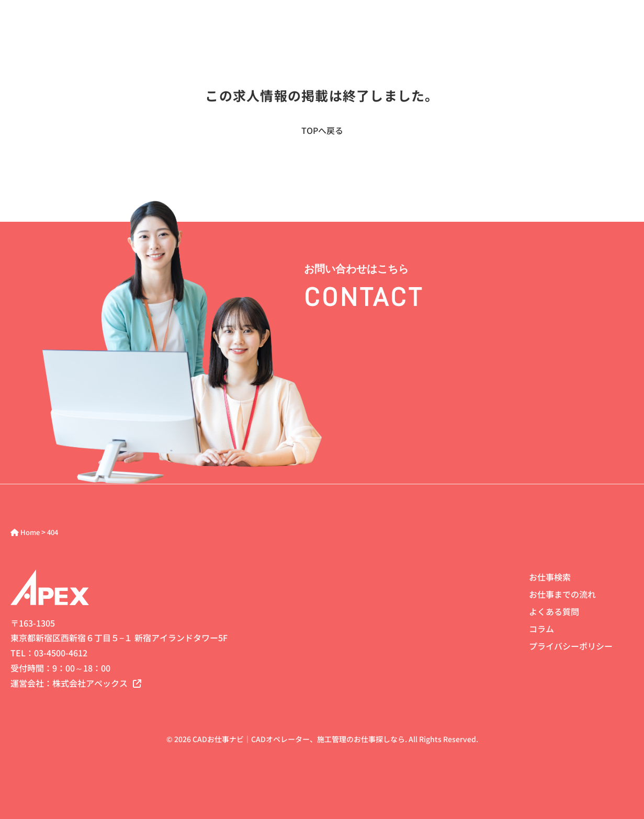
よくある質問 (554, 611)
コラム (541, 629)
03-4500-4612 (61, 653)
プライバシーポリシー (571, 646)
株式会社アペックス (97, 683)
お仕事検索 (550, 577)
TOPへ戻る (322, 130)
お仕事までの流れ (562, 594)
